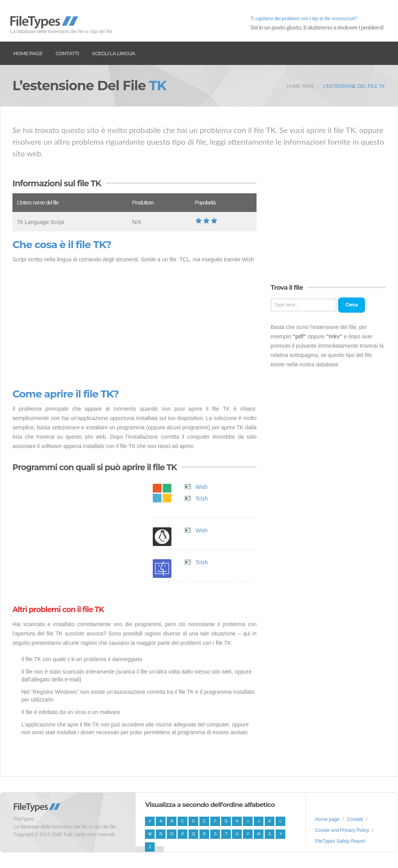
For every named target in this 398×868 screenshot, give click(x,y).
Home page (28, 53)
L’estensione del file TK (354, 86)
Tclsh (202, 499)
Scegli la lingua (113, 53)
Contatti (67, 53)
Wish (202, 487)
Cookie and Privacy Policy (342, 830)
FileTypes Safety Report (340, 841)
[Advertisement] (134, 326)
